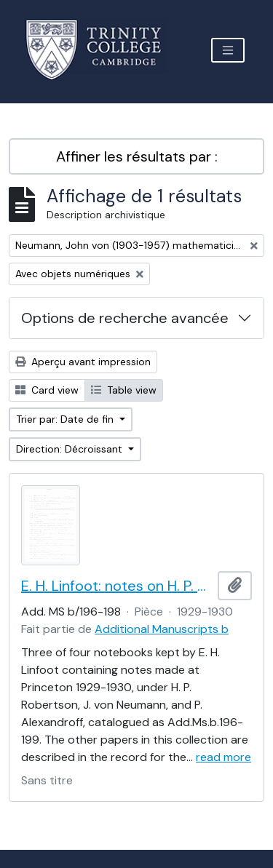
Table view (124, 390)
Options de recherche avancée (125, 318)
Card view (47, 390)
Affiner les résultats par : (137, 156)
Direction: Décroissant (71, 449)
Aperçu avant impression (83, 362)
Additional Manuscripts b (162, 629)
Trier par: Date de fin (66, 419)
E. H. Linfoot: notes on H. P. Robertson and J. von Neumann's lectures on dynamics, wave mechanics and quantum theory (116, 586)
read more (223, 757)
